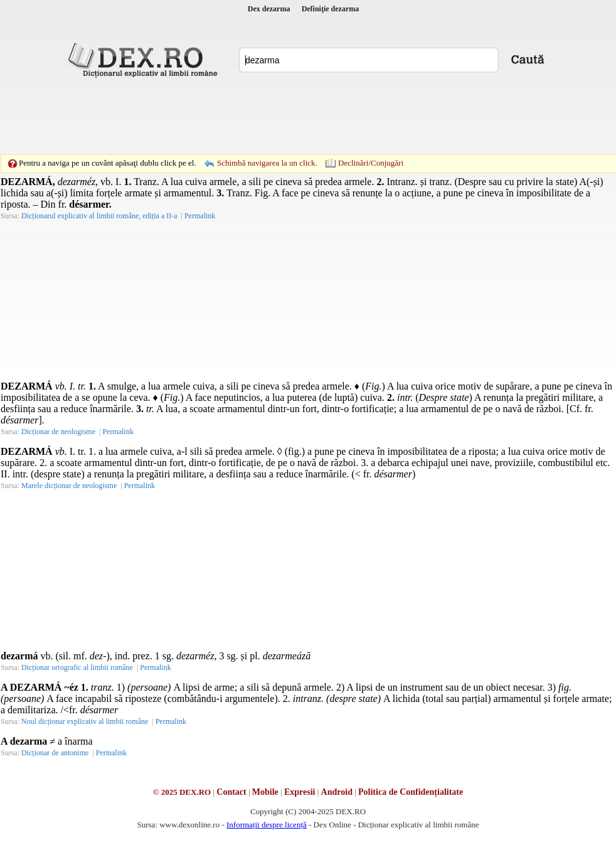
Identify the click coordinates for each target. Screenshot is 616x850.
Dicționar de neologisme (58, 432)
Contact (231, 792)
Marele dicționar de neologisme (69, 486)
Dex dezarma (269, 9)
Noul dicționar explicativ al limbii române (85, 721)
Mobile (265, 792)
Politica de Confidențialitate (411, 792)
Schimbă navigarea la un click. (267, 163)
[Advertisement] (221, 104)
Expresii (300, 792)
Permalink (200, 216)
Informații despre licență (267, 825)
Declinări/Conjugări (371, 163)
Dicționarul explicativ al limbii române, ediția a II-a (99, 216)
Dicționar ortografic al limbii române (77, 667)
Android (337, 792)
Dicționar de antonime (55, 753)
